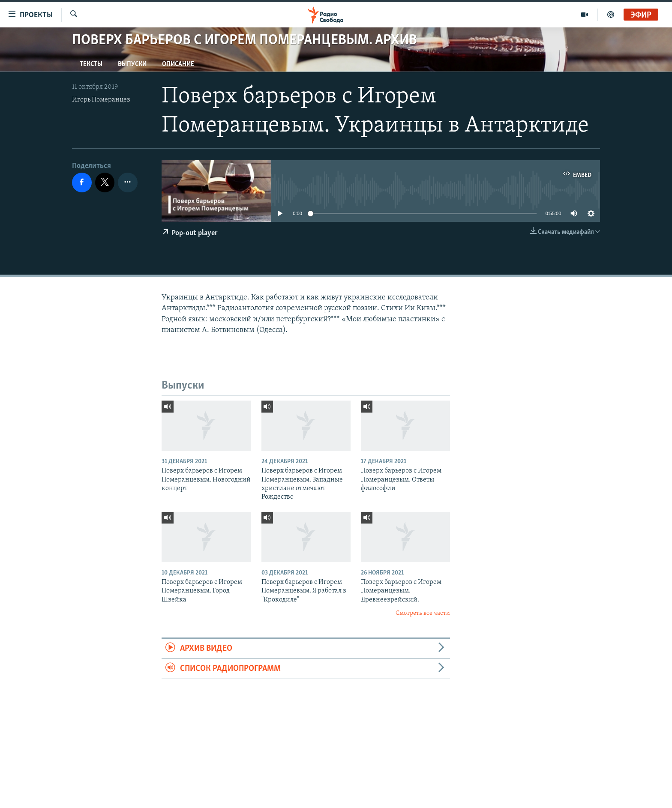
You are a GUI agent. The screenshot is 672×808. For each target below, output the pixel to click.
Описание (178, 64)
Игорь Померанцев (101, 100)
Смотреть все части (423, 613)
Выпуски (132, 64)
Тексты (91, 64)
